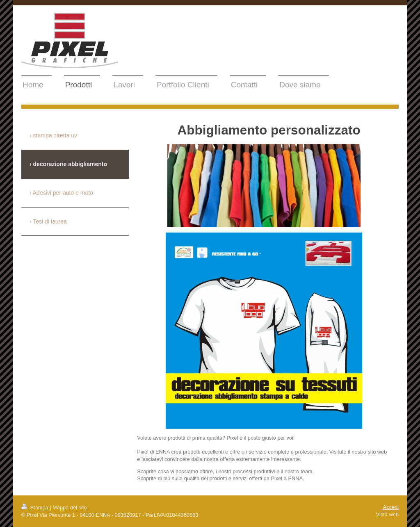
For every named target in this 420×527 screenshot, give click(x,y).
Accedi (391, 507)
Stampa (35, 508)
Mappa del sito (70, 508)
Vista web (387, 514)
